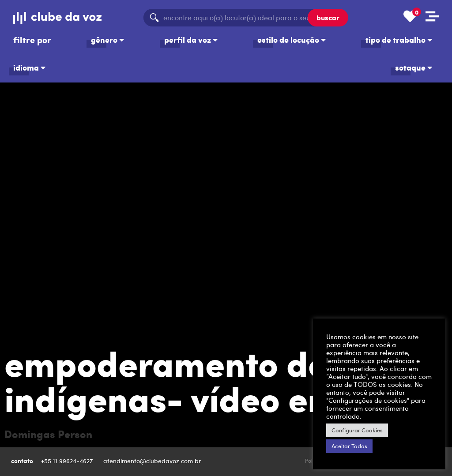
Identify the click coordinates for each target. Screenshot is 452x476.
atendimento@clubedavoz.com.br (153, 461)
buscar (328, 17)
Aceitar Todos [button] (349, 446)
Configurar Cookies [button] (357, 430)
